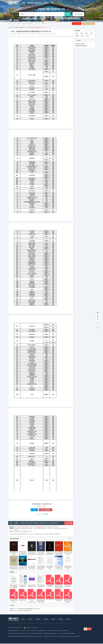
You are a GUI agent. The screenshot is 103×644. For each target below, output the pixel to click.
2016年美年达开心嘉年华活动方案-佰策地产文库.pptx (68, 548)
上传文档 (78, 14)
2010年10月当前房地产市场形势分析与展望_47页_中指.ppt (59, 562)
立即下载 (77, 24)
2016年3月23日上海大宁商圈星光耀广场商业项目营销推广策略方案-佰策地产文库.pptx (50, 549)
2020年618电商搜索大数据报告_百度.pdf (32, 581)
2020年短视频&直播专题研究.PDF (50, 581)
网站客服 (61, 619)
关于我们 (23, 619)
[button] (5, 11)
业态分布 (82, 44)
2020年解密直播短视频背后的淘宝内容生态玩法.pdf (68, 596)
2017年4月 (77, 44)
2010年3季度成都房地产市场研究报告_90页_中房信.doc (32, 562)
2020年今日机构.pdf (50, 595)
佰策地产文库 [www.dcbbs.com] (14, 631)
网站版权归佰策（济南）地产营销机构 (46, 631)
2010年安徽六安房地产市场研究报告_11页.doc (68, 562)
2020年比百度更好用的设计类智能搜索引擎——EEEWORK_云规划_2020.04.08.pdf (14, 583)
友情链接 (53, 619)
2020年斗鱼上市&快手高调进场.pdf (23, 581)
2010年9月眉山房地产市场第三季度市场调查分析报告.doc (41, 562)
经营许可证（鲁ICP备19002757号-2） (16, 628)
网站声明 (30, 619)
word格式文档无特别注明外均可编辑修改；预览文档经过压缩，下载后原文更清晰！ (39, 523)
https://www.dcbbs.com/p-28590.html (23, 610)
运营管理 (17, 28)
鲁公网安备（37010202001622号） (31, 628)
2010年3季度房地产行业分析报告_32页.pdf (50, 562)
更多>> (70, 539)
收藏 (19, 24)
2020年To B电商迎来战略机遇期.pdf (41, 581)
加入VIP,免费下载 (88, 24)
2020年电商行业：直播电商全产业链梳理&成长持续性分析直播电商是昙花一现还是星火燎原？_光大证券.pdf (59, 583)
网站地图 (38, 619)
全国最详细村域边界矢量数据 (81, 46)
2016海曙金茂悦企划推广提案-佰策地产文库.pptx (14, 548)
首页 (14, 28)
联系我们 (68, 619)
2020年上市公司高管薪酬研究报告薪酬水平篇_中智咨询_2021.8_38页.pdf (41, 596)
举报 (24, 24)
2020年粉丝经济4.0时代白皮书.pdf (59, 595)
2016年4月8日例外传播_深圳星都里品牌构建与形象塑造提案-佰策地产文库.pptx (23, 549)
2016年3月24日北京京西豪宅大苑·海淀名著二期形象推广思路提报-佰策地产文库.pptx (14, 564)
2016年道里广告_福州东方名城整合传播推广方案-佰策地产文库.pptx (32, 549)
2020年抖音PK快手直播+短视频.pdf (68, 581)
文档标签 (78, 41)
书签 (10, 24)
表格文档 (22, 28)
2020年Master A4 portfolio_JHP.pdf (23, 595)
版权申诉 (30, 24)
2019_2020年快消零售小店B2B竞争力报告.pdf (14, 596)
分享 (14, 24)
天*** (15, 34)
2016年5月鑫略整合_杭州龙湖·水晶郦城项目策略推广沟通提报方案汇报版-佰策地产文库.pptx (59, 549)
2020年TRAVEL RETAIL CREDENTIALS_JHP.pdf (32, 596)
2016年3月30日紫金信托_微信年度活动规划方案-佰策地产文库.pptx (41, 549)
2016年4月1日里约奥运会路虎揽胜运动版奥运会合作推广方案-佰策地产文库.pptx (23, 563)
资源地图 (46, 619)
